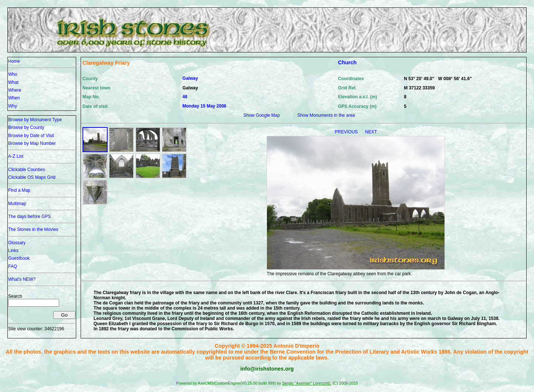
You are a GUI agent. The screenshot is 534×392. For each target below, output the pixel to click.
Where (15, 90)
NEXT (371, 132)
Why (13, 106)
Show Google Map (262, 115)
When (14, 98)
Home (14, 61)
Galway (190, 78)
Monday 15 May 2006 (204, 106)
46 (185, 97)
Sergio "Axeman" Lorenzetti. (307, 383)
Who (13, 74)
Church (347, 62)
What (13, 82)
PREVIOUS (347, 132)
